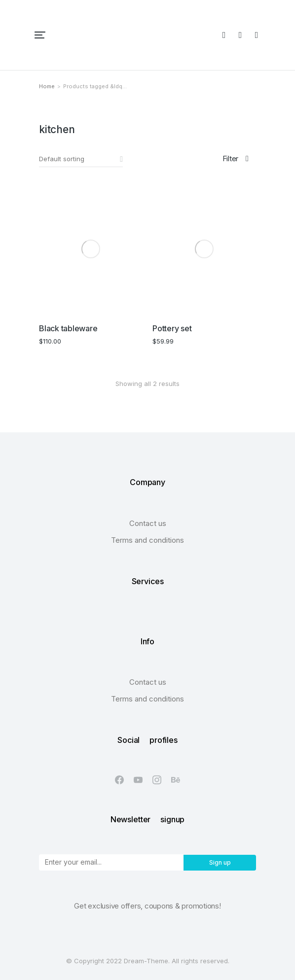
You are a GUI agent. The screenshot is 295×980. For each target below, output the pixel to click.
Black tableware (68, 328)
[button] (40, 35)
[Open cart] (257, 35)
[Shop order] (81, 159)
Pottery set (172, 328)
